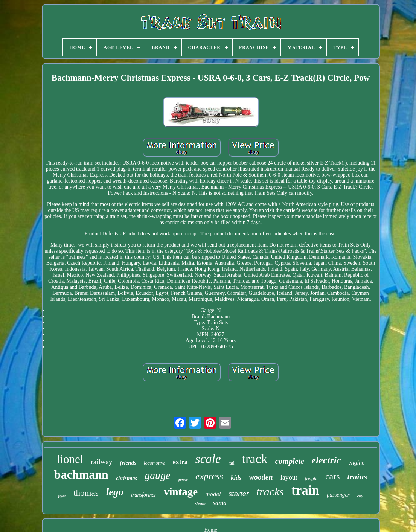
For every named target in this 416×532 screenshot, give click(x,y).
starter (239, 494)
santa (220, 503)
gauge (157, 475)
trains (357, 476)
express (209, 476)
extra (180, 462)
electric (326, 460)
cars (333, 476)
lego (115, 492)
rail (232, 463)
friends (128, 463)
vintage (181, 492)
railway (101, 462)
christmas (126, 478)
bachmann (81, 474)
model (213, 494)
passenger (338, 495)
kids (236, 478)
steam (200, 503)
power (183, 479)
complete (290, 461)
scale (208, 459)
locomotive (155, 463)
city (360, 496)
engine (357, 463)
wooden (261, 477)
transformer (144, 495)
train (305, 490)
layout (289, 477)
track (255, 459)
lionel (70, 459)
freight (311, 478)
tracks (270, 492)
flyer (62, 496)
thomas (86, 493)
